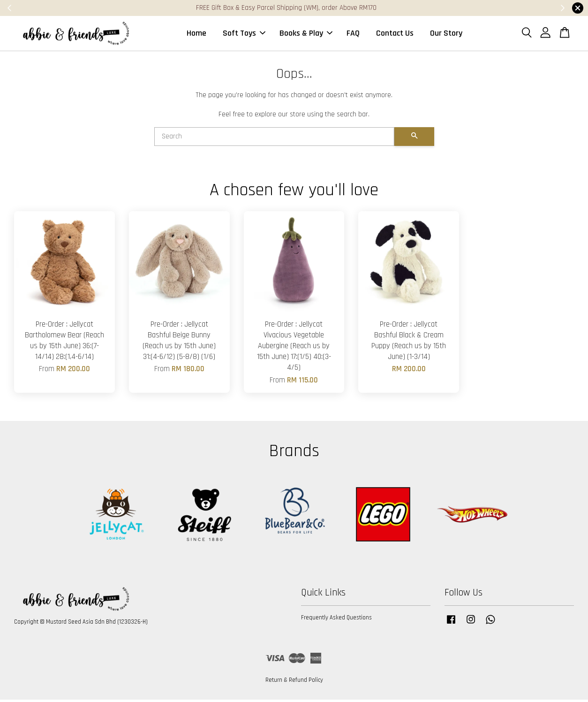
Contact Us (395, 34)
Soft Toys (244, 34)
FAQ (353, 34)
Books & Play (306, 34)
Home (196, 34)
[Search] (274, 139)
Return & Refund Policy (294, 683)
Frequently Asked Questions (336, 620)
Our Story (446, 34)
